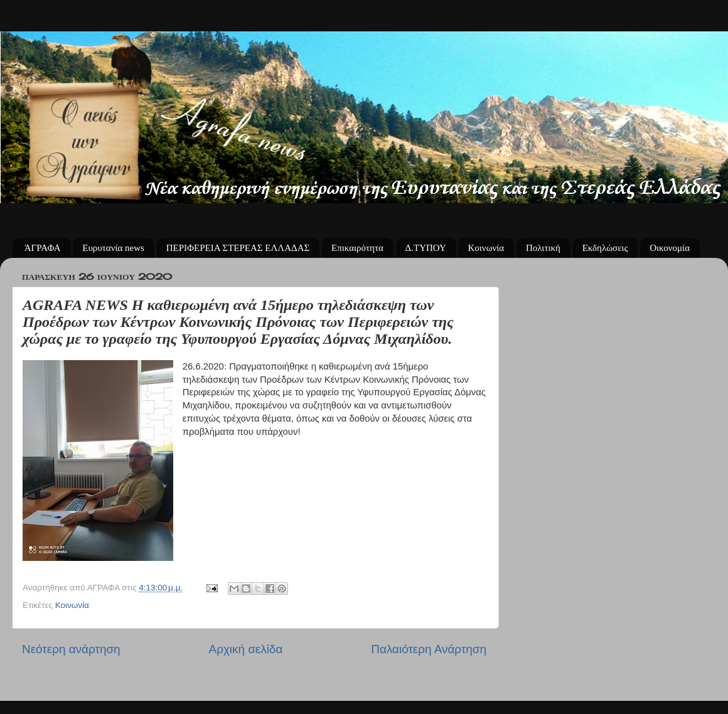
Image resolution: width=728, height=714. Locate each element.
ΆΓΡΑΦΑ (43, 248)
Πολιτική (543, 248)
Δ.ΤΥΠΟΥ (426, 248)
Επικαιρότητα (357, 248)
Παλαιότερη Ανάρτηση (429, 649)
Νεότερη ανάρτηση (71, 649)
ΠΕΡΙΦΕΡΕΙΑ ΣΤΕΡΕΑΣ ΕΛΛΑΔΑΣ (238, 248)
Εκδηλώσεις (605, 248)
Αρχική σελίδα (246, 649)
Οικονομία (670, 248)
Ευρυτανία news (113, 248)
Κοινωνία (486, 248)
